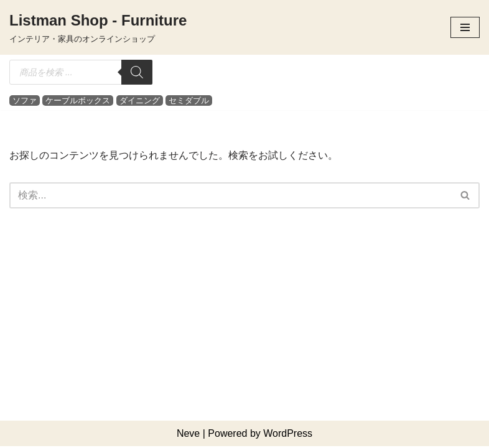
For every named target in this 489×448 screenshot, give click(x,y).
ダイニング (140, 100)
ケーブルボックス (78, 100)
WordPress (288, 435)
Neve (188, 435)
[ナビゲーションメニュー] (465, 27)
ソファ (25, 100)
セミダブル (189, 100)
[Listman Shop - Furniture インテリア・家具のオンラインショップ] (98, 27)
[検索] (137, 72)
